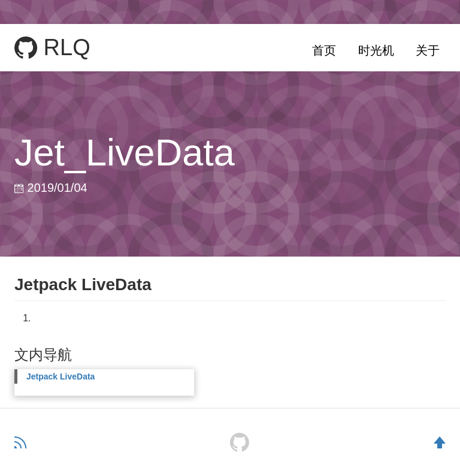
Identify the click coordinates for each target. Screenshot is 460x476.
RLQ (52, 48)
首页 (324, 50)
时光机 (376, 50)
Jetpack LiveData (60, 376)
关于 (428, 50)
